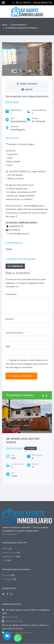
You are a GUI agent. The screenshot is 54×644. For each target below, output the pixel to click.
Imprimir (27, 89)
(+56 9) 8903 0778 (13, 621)
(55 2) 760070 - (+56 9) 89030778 (34, 3)
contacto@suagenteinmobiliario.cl (18, 633)
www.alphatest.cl (10, 534)
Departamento (19, 25)
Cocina (9, 249)
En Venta (6, 575)
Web (8, 346)
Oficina (5, 549)
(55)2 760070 (11, 617)
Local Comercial (9, 553)
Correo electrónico (15, 333)
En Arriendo (7, 579)
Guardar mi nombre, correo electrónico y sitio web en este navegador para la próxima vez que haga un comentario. (27, 364)
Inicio (5, 25)
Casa (4, 560)
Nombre (10, 319)
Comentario (11, 294)
